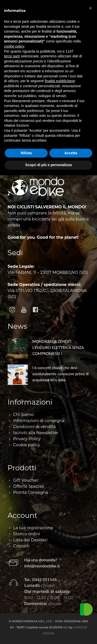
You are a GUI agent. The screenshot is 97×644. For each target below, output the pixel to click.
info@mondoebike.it (42, 566)
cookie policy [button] (14, 46)
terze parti (12, 56)
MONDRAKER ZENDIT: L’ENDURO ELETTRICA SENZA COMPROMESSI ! (58, 347)
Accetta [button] (71, 153)
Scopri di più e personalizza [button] (48, 165)
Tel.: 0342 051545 (41, 579)
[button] (90, 8)
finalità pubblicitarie (60, 81)
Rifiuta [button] (26, 153)
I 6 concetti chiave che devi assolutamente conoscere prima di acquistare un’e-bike (60, 374)
